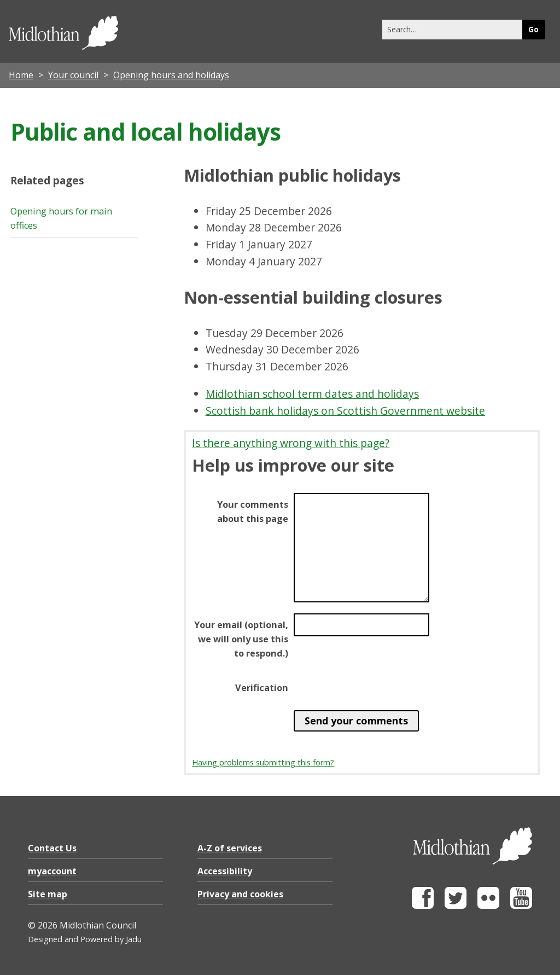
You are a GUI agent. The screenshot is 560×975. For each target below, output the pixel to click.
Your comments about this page (253, 512)
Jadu (134, 939)
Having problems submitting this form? (263, 762)
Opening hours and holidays (171, 75)
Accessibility (225, 871)
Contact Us (52, 848)
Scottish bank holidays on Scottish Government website (345, 411)
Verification (262, 688)
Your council (73, 75)
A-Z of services (230, 848)
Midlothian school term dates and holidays (312, 394)
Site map (48, 894)
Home (21, 75)
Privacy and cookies (240, 894)
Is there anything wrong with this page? (291, 443)
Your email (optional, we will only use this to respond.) (241, 639)
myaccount (52, 871)
